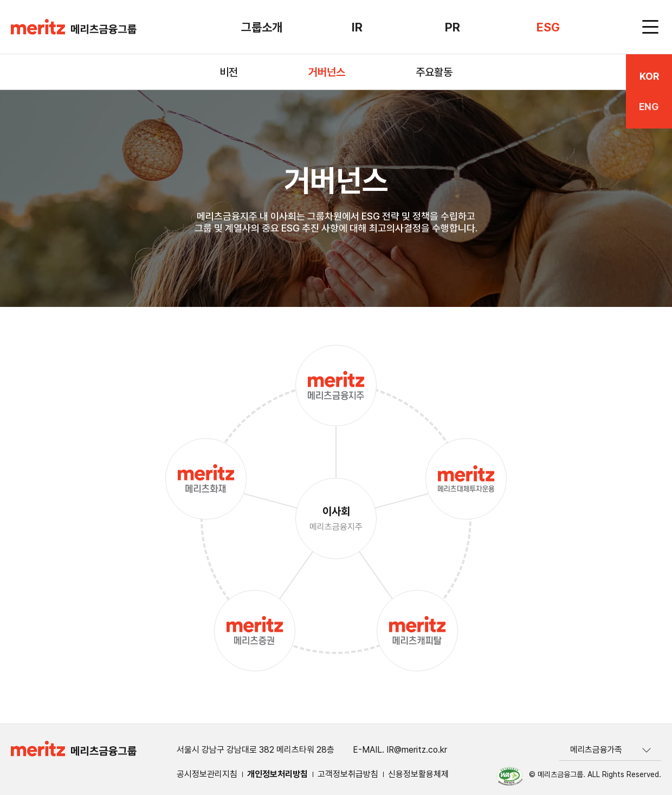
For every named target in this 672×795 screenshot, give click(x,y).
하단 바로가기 (0, 0)
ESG (548, 27)
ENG (649, 107)
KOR (649, 76)
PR (453, 27)
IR (357, 27)
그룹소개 (262, 27)
